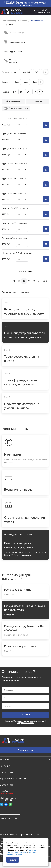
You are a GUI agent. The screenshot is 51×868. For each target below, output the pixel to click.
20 (14, 92)
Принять (13, 860)
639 (45, 281)
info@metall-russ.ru (42, 13)
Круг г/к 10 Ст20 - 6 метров (14, 149)
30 (28, 92)
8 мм (35, 82)
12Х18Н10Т (25, 72)
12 (19, 281)
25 (21, 92)
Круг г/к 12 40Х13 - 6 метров (15, 223)
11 (14, 281)
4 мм (17, 82)
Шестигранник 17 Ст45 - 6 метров (17, 253)
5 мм (26, 82)
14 (29, 281)
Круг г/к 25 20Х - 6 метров (14, 193)
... (9, 281)
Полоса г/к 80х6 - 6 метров (14, 119)
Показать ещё (26, 271)
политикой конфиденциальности (31, 722)
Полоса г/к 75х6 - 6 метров (14, 238)
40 (35, 92)
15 (34, 281)
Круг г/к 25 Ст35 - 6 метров (14, 163)
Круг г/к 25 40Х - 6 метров (14, 178)
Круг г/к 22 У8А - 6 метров (14, 134)
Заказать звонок (26, 750)
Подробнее (9, 594)
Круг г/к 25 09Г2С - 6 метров (15, 208)
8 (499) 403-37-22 (42, 10)
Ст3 (36, 72)
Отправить (26, 715)
